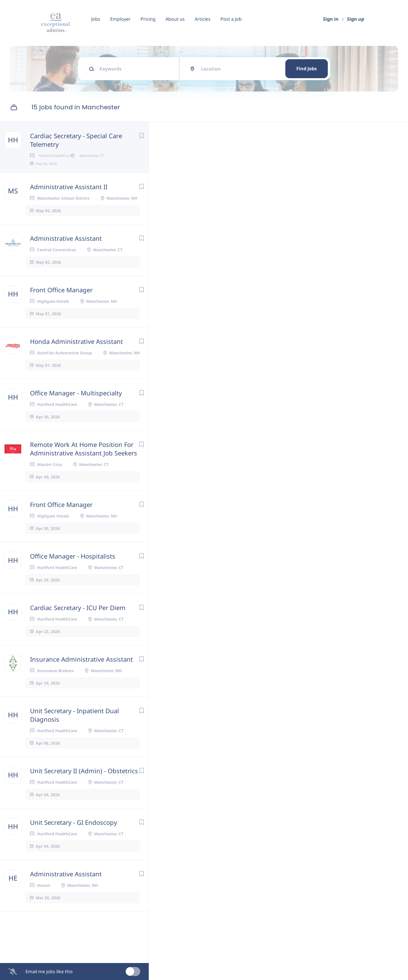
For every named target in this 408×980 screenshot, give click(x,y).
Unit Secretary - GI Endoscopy (74, 831)
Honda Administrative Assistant (76, 350)
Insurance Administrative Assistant (81, 668)
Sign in (331, 19)
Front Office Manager (61, 299)
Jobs (96, 19)
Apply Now (235, 185)
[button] (367, 185)
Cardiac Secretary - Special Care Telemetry (76, 140)
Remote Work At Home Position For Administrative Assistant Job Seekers (84, 458)
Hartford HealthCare (244, 166)
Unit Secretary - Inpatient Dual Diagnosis (75, 724)
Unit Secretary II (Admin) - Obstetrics (84, 780)
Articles (203, 19)
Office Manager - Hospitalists (73, 565)
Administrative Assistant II (69, 196)
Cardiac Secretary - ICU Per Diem (78, 617)
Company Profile (200, 955)
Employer (120, 19)
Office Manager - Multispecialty (76, 402)
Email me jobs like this (49, 972)
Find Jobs (307, 69)
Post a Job (231, 19)
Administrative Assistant (66, 247)
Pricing (148, 19)
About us (175, 19)
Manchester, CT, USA (203, 211)
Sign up (356, 19)
